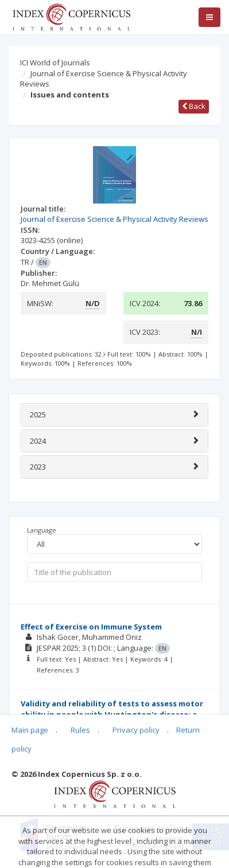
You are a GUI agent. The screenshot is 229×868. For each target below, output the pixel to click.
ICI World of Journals (55, 62)
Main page (30, 730)
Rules (80, 730)
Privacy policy (136, 730)
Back (194, 106)
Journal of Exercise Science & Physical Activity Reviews (104, 79)
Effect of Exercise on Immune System (91, 627)
